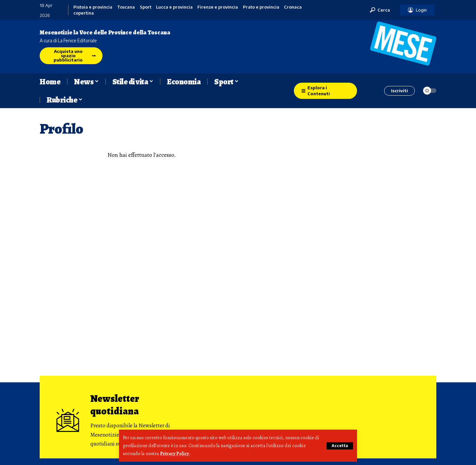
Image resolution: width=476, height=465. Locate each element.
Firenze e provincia (218, 7)
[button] (340, 446)
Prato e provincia (261, 7)
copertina (84, 13)
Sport (146, 7)
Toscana (126, 7)
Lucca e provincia (174, 7)
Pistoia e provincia (93, 7)
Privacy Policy (175, 454)
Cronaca (293, 7)
